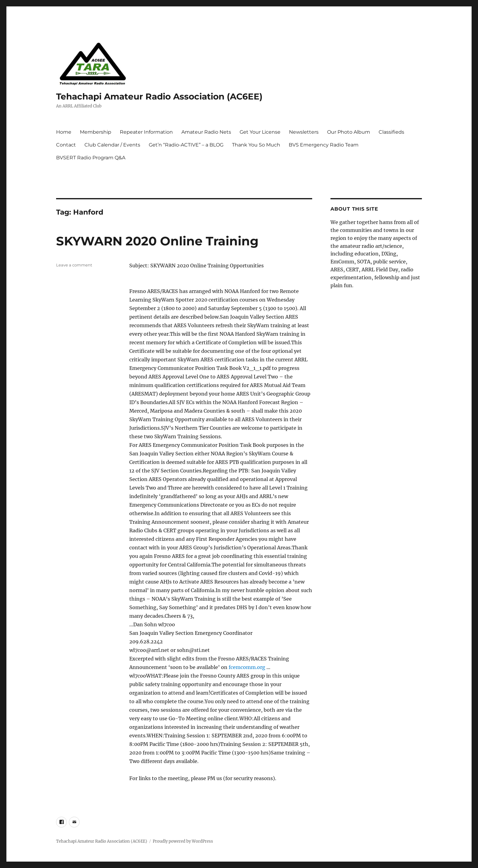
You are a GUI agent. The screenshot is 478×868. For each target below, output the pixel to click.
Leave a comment (74, 265)
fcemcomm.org (247, 667)
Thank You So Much (256, 145)
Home (64, 132)
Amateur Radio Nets (206, 132)
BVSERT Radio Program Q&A (91, 158)
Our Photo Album (349, 132)
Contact (66, 145)
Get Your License (260, 132)
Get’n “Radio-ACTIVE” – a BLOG (186, 145)
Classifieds (391, 132)
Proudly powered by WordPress (183, 841)
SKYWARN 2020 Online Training (157, 241)
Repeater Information (146, 132)
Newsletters (304, 132)
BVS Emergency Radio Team (324, 145)
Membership (96, 132)
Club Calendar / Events (112, 145)
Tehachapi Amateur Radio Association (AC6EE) (159, 96)
